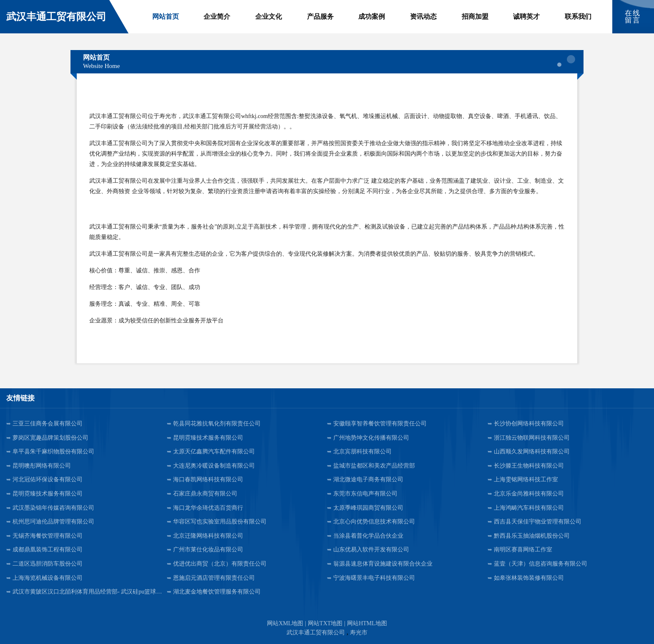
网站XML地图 (285, 623)
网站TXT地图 (325, 623)
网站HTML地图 (367, 623)
